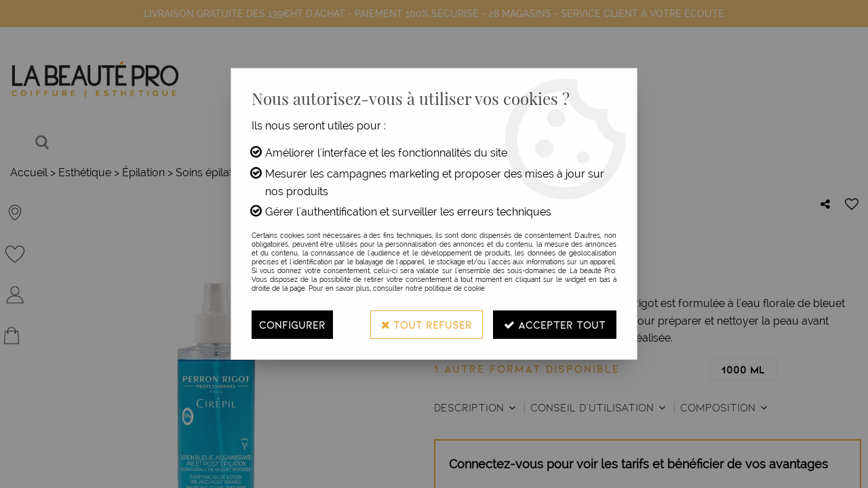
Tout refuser (427, 324)
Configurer (292, 324)
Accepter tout (555, 324)
